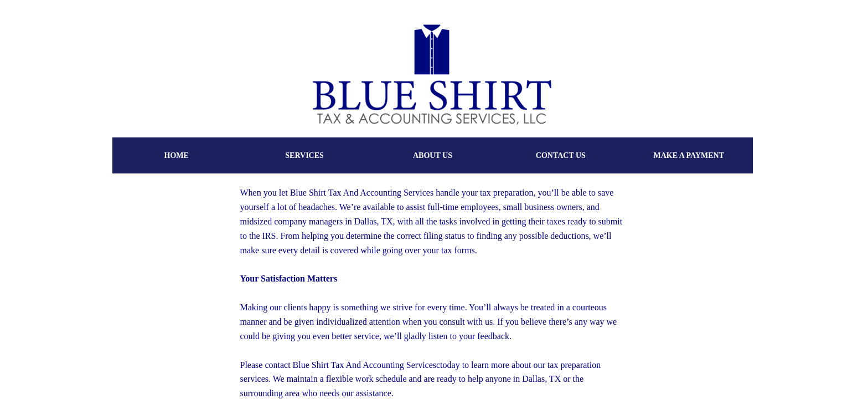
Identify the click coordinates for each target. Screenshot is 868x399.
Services (304, 155)
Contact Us (561, 155)
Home (177, 155)
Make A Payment (689, 155)
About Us (433, 155)
